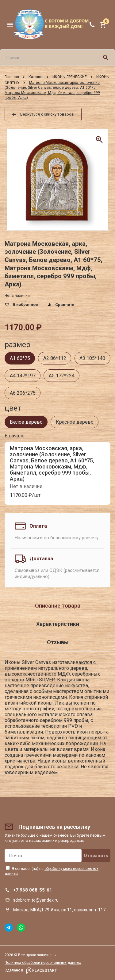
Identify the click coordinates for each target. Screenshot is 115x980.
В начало (15, 436)
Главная (12, 77)
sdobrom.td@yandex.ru (36, 900)
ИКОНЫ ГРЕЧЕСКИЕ (70, 77)
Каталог (36, 77)
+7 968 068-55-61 (33, 890)
